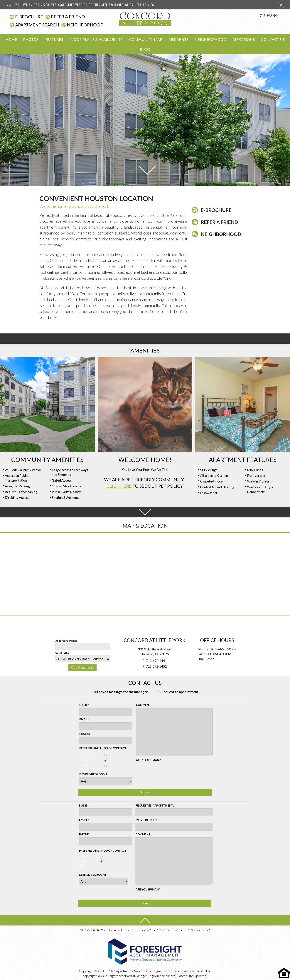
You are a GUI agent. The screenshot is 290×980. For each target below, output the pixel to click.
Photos (31, 39)
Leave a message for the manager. (123, 692)
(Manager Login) (145, 976)
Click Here (119, 486)
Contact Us (273, 39)
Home (11, 39)
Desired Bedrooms (93, 774)
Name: (84, 705)
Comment (143, 705)
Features (54, 39)
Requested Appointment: (155, 806)
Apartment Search (37, 25)
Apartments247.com (130, 971)
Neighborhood (85, 25)
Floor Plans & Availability (96, 39)
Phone (85, 755)
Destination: (63, 653)
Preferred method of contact (103, 748)
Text (84, 766)
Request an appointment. (180, 692)
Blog (145, 49)
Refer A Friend (68, 17)
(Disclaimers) (167, 976)
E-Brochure (29, 17)
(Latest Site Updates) (192, 976)
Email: (85, 719)
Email (84, 760)
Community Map (146, 39)
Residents (179, 39)
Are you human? (149, 760)
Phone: (85, 734)
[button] (281, 5)
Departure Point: (66, 641)
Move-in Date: (146, 820)
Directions (244, 39)
